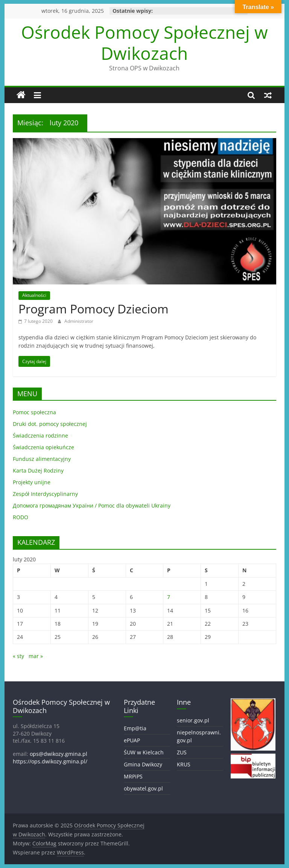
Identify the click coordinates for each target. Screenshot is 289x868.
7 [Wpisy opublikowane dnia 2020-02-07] (169, 597)
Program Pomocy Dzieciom (94, 309)
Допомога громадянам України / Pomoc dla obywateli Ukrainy (92, 505)
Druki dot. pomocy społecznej (50, 424)
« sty (18, 656)
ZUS (182, 752)
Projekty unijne (32, 482)
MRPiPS (133, 776)
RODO (21, 517)
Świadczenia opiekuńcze (43, 447)
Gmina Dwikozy (143, 764)
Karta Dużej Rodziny (38, 470)
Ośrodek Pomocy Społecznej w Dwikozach (144, 42)
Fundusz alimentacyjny (42, 459)
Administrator (79, 321)
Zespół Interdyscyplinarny (45, 494)
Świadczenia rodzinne (40, 436)
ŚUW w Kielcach (144, 752)
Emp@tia (135, 728)
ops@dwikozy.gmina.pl (59, 754)
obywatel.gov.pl (143, 788)
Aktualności (34, 295)
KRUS (184, 764)
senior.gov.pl (193, 720)
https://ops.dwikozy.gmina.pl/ (50, 761)
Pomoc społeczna (34, 412)
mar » (36, 656)
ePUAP (132, 740)
